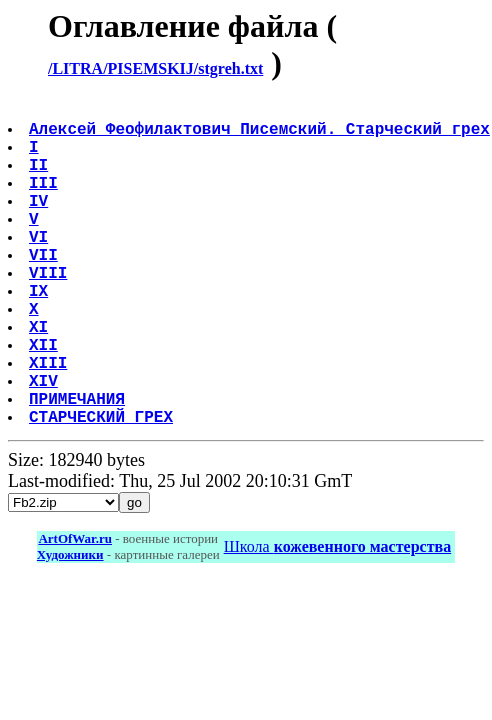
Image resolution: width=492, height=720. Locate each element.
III (45, 202)
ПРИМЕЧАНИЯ (79, 466)
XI (40, 378)
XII (45, 400)
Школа (337, 618)
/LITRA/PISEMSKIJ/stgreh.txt (155, 68)
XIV (45, 444)
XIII (50, 422)
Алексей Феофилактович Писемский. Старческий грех (261, 136)
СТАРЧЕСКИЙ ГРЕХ (103, 488)
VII (45, 290)
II (40, 180)
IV (40, 224)
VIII (50, 312)
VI (40, 268)
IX (40, 334)
